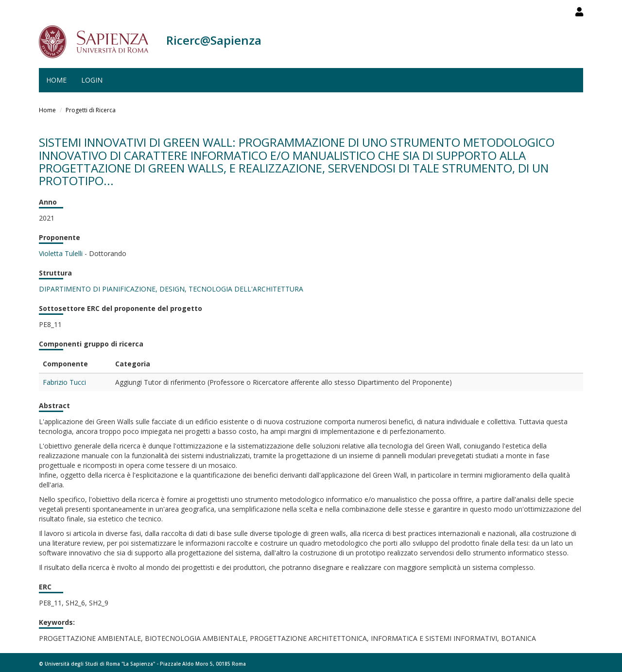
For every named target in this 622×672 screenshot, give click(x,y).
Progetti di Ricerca (91, 110)
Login (92, 80)
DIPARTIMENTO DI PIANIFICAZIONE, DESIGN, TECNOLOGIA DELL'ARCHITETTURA (171, 289)
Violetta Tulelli (61, 253)
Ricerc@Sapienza (214, 40)
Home (56, 80)
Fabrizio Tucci (64, 382)
